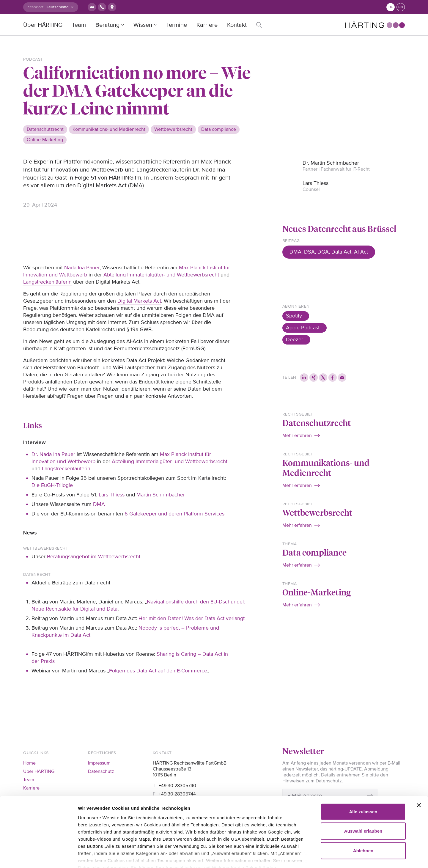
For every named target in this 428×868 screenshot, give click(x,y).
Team (79, 25)
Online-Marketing (317, 592)
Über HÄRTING (43, 25)
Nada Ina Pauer (82, 268)
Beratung (107, 25)
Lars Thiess (112, 495)
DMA (99, 504)
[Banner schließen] (419, 771)
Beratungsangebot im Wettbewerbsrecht (94, 556)
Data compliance (314, 552)
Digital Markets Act (139, 301)
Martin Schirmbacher (161, 495)
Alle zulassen (363, 777)
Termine (177, 25)
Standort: (36, 7)
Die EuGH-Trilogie (52, 485)
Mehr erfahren (297, 435)
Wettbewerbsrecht (317, 512)
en (401, 7)
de (391, 7)
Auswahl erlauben (363, 797)
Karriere (207, 25)
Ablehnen (363, 816)
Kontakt (237, 25)
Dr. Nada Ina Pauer (53, 454)
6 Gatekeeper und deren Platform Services (174, 514)
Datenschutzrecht (317, 423)
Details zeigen (342, 856)
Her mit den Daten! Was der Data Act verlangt (192, 618)
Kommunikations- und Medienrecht (326, 467)
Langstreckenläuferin (47, 282)
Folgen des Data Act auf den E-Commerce (158, 671)
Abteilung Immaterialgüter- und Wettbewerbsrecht (161, 275)
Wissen (143, 25)
